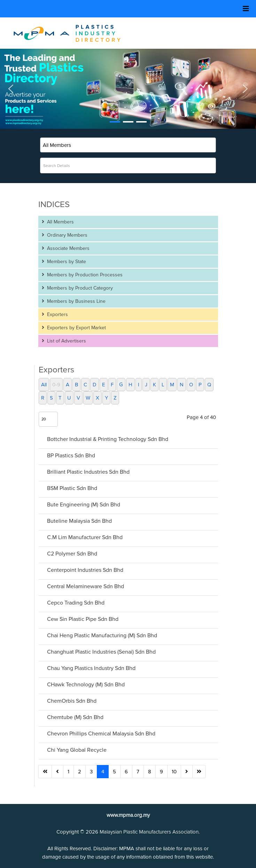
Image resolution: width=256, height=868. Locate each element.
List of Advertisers (66, 341)
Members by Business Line (76, 301)
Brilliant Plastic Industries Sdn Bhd (88, 472)
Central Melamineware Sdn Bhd (86, 586)
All (44, 385)
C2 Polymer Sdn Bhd (72, 554)
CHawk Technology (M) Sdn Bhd (86, 685)
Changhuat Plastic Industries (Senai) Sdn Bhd (101, 652)
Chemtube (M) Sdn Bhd (75, 717)
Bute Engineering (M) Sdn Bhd (84, 505)
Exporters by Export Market (76, 328)
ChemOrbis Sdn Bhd (72, 701)
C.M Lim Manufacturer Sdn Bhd (85, 537)
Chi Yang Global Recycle (77, 750)
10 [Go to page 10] (174, 772)
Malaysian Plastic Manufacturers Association (149, 832)
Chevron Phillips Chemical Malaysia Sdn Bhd (101, 734)
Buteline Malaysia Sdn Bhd (79, 521)
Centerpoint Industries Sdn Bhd (85, 570)
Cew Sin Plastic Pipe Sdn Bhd (83, 619)
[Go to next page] (187, 772)
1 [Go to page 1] (68, 772)
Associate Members (68, 248)
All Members (60, 222)
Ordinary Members (67, 235)
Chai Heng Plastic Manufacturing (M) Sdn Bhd (102, 636)
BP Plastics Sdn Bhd (71, 456)
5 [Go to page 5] (114, 772)
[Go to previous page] (57, 772)
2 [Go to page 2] (80, 772)
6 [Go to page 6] (126, 772)
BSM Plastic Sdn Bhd (72, 488)
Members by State (66, 262)
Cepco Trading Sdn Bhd (76, 603)
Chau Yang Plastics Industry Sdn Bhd (91, 668)
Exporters (57, 314)
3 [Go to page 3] (91, 772)
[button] (128, 89)
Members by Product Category (79, 288)
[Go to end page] (199, 772)
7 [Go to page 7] (138, 772)
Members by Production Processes (84, 275)
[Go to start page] (45, 772)
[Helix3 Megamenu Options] (246, 9)
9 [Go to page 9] (161, 772)
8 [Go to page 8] (150, 772)
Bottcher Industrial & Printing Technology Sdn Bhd (108, 439)
